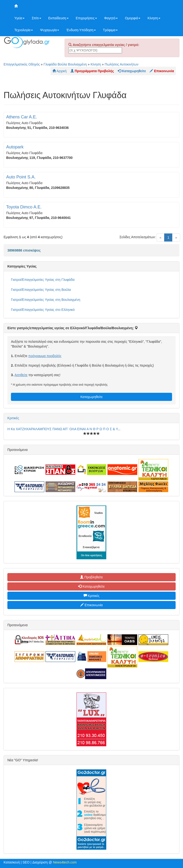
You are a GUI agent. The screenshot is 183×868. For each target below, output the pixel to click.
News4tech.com (65, 862)
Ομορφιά (133, 18)
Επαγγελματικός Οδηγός (22, 64)
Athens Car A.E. (22, 117)
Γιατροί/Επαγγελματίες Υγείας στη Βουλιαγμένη (46, 300)
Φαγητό (111, 18)
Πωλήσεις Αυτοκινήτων (122, 64)
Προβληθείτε (91, 577)
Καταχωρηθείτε (91, 397)
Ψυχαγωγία (50, 30)
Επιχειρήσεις (86, 18)
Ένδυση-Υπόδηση (81, 30)
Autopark (15, 147)
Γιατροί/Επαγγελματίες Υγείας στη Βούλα (41, 290)
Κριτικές (13, 418)
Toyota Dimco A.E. (24, 207)
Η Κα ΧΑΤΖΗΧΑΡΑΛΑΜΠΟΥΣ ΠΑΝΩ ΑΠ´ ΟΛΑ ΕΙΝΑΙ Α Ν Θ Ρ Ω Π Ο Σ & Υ (63, 429)
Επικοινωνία (91, 605)
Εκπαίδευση (58, 18)
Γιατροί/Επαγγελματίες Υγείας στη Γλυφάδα (43, 280)
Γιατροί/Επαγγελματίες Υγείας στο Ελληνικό (43, 310)
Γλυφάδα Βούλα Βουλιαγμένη (65, 64)
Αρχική (60, 71)
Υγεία (19, 18)
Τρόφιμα (110, 30)
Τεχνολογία (24, 30)
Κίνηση (154, 18)
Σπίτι (36, 18)
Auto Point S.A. (21, 177)
